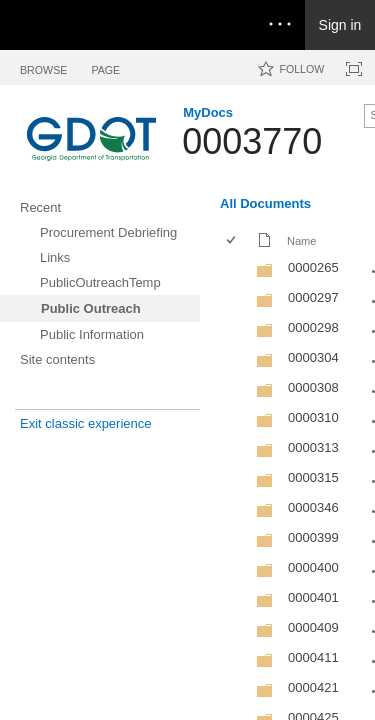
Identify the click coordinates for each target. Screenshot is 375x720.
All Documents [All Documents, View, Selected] (265, 203)
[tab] (43, 66)
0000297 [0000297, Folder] (313, 297)
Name (301, 241)
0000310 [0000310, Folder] (313, 417)
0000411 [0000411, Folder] (313, 657)
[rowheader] (236, 270)
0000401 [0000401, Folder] (313, 597)
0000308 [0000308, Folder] (313, 387)
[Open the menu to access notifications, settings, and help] (280, 25)
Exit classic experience (86, 423)
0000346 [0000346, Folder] (313, 507)
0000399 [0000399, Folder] (313, 537)
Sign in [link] (340, 25)
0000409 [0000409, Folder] (313, 627)
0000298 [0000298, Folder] (313, 327)
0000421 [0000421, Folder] (313, 687)
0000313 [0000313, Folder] (313, 447)
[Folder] (265, 274)
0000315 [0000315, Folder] (313, 477)
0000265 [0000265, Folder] (313, 267)
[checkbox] (232, 241)
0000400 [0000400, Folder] (313, 567)
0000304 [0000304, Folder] (313, 357)
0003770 (252, 141)
